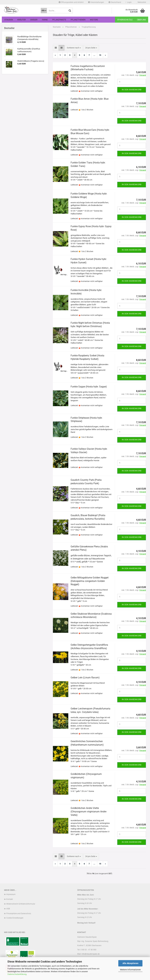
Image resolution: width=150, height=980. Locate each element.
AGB (8, 909)
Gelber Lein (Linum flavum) (85, 678)
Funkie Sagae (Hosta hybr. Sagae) (89, 387)
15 (100, 55)
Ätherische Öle (125, 20)
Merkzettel (141, 2)
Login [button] (129, 2)
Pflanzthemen (78, 20)
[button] (115, 2)
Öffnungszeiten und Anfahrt (71, 2)
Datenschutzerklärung (17, 974)
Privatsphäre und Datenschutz (19, 914)
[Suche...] (44, 11)
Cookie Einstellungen (15, 918)
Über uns (141, 20)
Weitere (94, 20)
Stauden (9, 20)
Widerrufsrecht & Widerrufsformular (21, 904)
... (94, 55)
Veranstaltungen (96, 2)
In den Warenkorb (132, 90)
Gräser (34, 20)
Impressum (11, 894)
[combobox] (74, 48)
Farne (45, 20)
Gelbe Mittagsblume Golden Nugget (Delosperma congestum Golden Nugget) (90, 581)
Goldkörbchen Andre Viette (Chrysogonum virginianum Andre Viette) (89, 812)
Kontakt (10, 899)
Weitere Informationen (130, 970)
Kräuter (22, 20)
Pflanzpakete (59, 20)
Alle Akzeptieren (130, 963)
